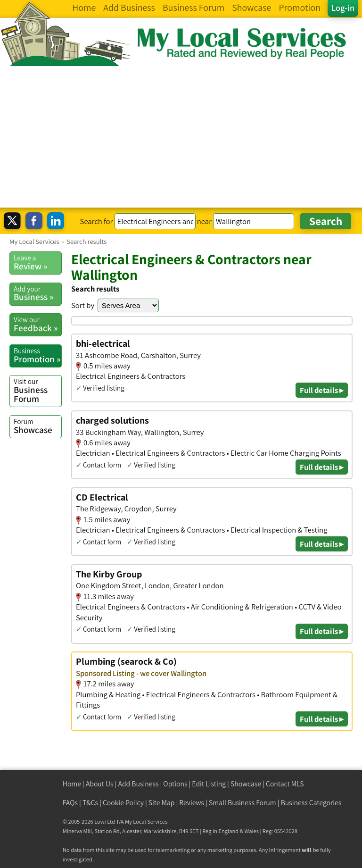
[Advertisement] (181, 137)
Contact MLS (285, 784)
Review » (37, 262)
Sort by (83, 305)
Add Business (139, 784)
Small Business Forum (243, 803)
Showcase (37, 426)
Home (72, 784)
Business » (37, 293)
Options (175, 784)
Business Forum (37, 390)
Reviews (192, 803)
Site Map (162, 803)
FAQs (70, 803)
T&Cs (90, 803)
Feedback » (37, 324)
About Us (100, 784)
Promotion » (37, 355)
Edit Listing (209, 784)
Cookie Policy (123, 803)
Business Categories (311, 803)
